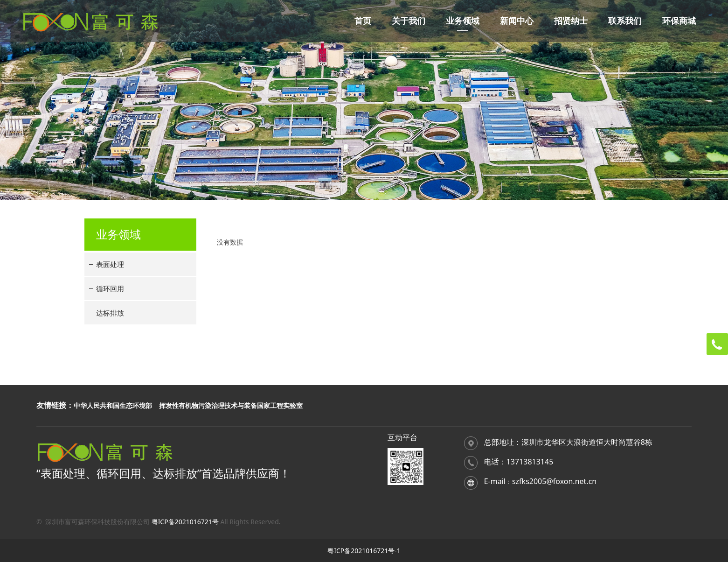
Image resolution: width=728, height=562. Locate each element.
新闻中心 (517, 21)
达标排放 (110, 313)
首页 (363, 21)
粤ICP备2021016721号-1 (364, 551)
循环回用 (110, 288)
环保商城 (679, 21)
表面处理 (110, 264)
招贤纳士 (571, 21)
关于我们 (409, 21)
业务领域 (463, 21)
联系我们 (625, 21)
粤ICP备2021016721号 (185, 522)
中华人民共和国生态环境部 (113, 405)
